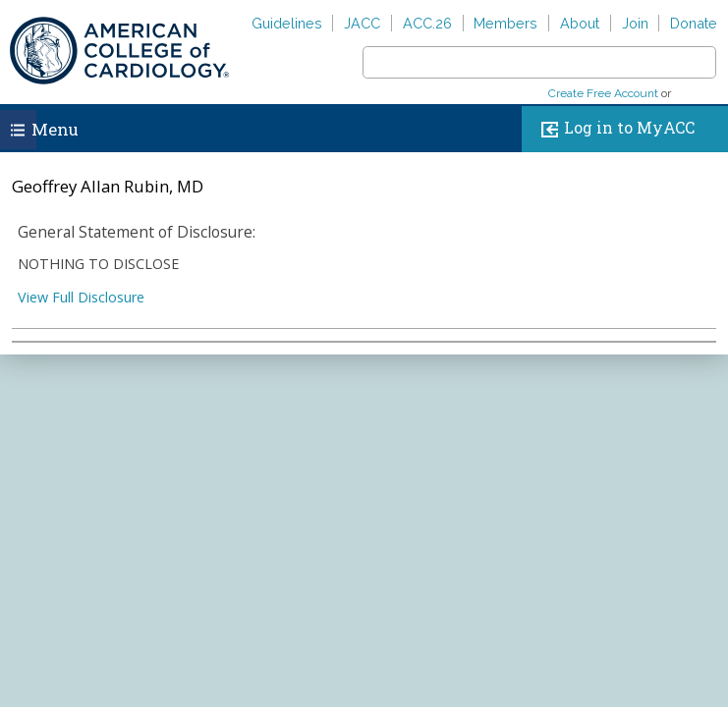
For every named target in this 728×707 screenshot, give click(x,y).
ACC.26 (427, 23)
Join (635, 23)
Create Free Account (603, 93)
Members (505, 23)
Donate (694, 23)
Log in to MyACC (614, 129)
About (580, 23)
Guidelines (287, 23)
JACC (362, 23)
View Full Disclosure (81, 297)
